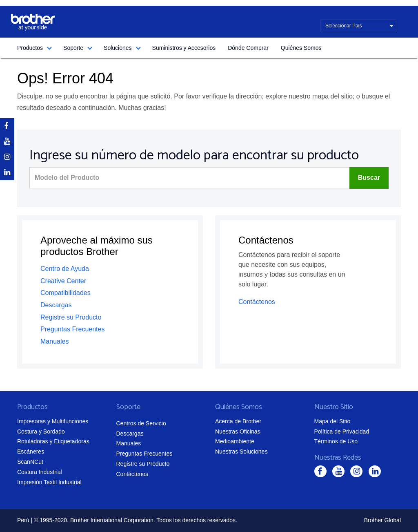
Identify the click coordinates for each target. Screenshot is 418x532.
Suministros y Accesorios (184, 48)
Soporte (73, 48)
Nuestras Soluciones (241, 452)
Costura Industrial (40, 472)
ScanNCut (30, 462)
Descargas (56, 305)
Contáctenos (257, 302)
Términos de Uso (336, 441)
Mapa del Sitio (332, 421)
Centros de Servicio (141, 423)
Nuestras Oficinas (238, 431)
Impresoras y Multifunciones (53, 421)
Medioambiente (235, 441)
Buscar (369, 178)
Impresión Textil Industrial (49, 482)
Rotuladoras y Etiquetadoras (53, 441)
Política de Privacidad (342, 431)
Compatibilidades (66, 293)
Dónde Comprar (248, 48)
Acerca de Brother (238, 421)
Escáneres (31, 452)
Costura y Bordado (41, 431)
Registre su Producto (71, 317)
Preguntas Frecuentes (72, 329)
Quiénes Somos (301, 48)
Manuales (54, 341)
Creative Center (63, 281)
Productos (30, 48)
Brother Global (382, 520)
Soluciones (118, 48)
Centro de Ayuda (65, 269)
